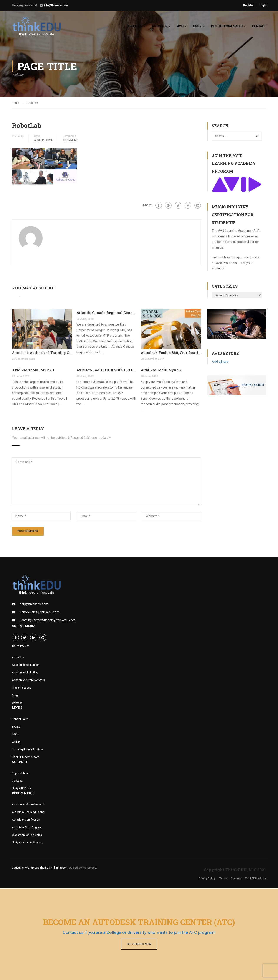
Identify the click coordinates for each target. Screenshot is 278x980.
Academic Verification (26, 665)
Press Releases (22, 688)
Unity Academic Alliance (27, 843)
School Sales (20, 719)
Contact (259, 26)
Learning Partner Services (28, 750)
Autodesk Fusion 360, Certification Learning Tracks (171, 353)
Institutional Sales (227, 26)
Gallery (16, 742)
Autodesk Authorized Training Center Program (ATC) (42, 353)
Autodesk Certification (26, 820)
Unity (197, 26)
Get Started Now (139, 944)
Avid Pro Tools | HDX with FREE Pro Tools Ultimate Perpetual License (107, 370)
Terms (223, 879)
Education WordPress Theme (30, 868)
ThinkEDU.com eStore (26, 757)
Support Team (21, 774)
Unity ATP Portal (22, 789)
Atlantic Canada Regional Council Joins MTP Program (107, 313)
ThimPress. (59, 868)
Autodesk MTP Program (27, 828)
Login (263, 5)
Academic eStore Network (28, 680)
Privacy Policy (207, 879)
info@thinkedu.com (56, 5)
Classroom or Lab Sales (27, 835)
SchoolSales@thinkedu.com (40, 613)
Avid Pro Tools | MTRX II (34, 370)
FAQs (15, 735)
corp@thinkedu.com (34, 604)
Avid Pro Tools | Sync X (161, 370)
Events (16, 727)
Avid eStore (220, 362)
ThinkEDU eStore (256, 879)
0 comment (70, 141)
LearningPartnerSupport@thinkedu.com (48, 621)
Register (248, 5)
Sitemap (236, 879)
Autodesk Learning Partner (29, 812)
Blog (15, 696)
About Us (18, 658)
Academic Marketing (25, 673)
